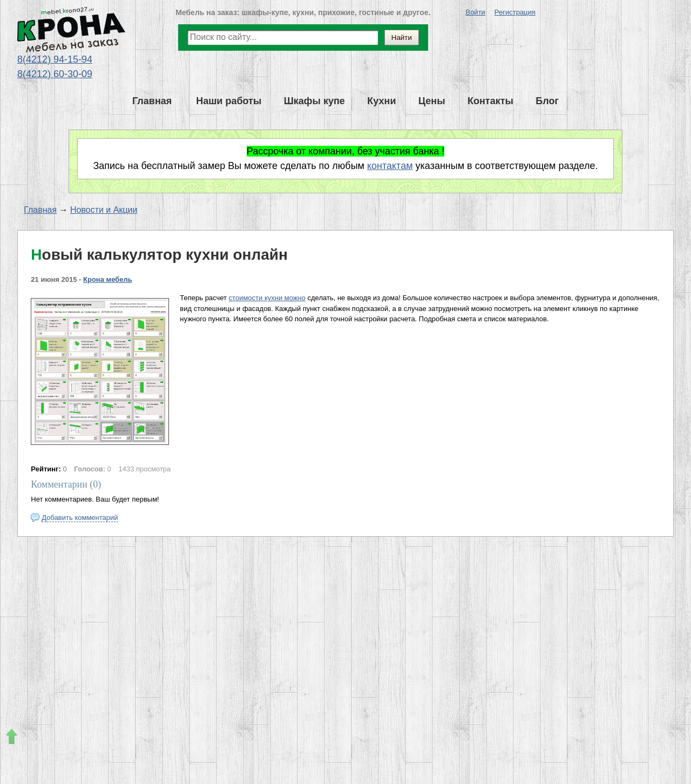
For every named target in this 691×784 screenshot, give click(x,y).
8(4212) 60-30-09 (55, 74)
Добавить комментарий (80, 518)
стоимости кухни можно (267, 298)
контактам (390, 166)
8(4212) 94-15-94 (55, 59)
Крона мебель (108, 279)
